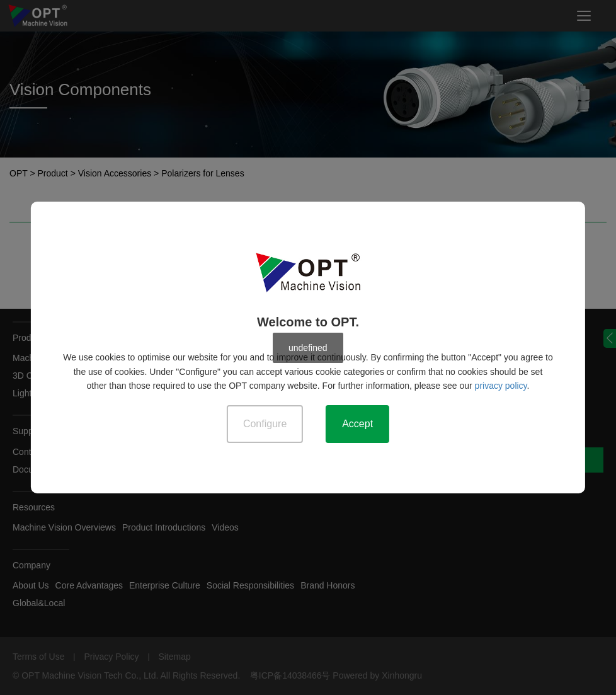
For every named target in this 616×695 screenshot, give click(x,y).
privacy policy (501, 386)
